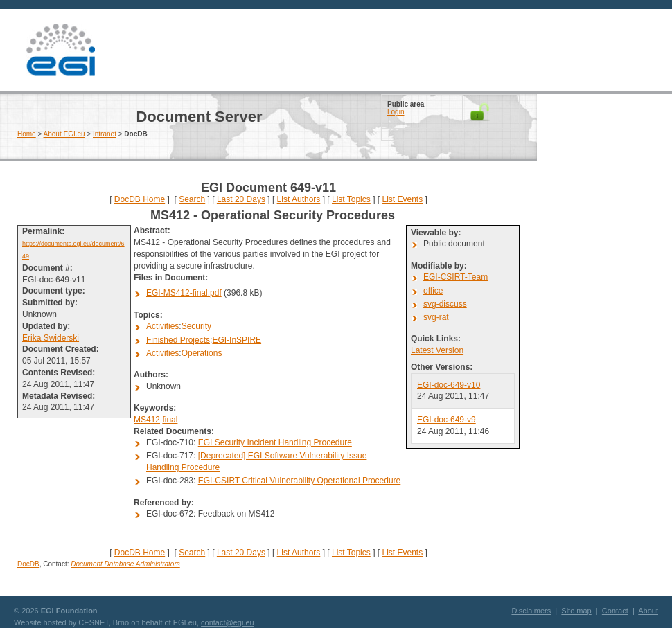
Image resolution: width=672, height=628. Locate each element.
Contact (615, 611)
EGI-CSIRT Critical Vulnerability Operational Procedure (300, 481)
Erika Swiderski (51, 338)
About (648, 611)
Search (192, 199)
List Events (402, 199)
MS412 (147, 420)
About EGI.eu (64, 134)
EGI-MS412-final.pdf (184, 293)
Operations (202, 353)
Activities (162, 326)
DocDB (28, 564)
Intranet (105, 134)
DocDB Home (140, 199)
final (170, 420)
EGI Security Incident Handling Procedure (275, 442)
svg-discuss (445, 304)
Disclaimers (531, 611)
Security (196, 326)
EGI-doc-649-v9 (446, 420)
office (433, 291)
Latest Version (437, 350)
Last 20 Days (241, 199)
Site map (576, 611)
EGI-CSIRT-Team (456, 277)
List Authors (299, 199)
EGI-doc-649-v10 (449, 385)
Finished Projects (178, 340)
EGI (60, 50)
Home (27, 134)
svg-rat (436, 317)
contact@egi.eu (228, 622)
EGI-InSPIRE (237, 340)
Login (396, 112)
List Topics (351, 199)
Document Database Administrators (125, 564)
